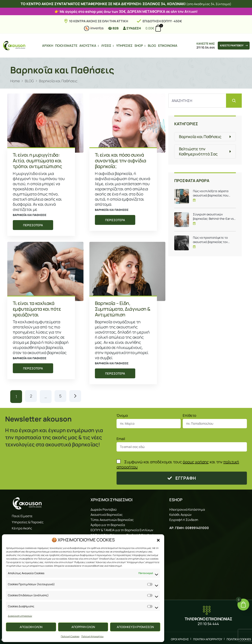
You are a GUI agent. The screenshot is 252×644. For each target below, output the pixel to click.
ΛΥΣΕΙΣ (105, 46)
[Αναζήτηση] (234, 101)
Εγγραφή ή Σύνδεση (184, 519)
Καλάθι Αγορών (180, 513)
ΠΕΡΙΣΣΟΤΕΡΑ (33, 225)
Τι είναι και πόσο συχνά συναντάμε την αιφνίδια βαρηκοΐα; (121, 160)
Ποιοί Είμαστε (22, 515)
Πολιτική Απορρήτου (92, 636)
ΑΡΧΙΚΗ (47, 46)
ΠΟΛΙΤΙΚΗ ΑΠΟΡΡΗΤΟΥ (208, 638)
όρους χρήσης (196, 461)
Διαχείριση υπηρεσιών (20, 616)
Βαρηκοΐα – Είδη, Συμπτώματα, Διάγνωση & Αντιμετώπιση (123, 309)
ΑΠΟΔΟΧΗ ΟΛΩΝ (31, 627)
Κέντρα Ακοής (22, 527)
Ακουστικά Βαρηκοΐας (107, 513)
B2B (113, 28)
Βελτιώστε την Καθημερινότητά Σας (198, 151)
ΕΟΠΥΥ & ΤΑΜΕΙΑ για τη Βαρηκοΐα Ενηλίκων (122, 529)
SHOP (138, 46)
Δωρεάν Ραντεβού (104, 508)
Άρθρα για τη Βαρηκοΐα (108, 524)
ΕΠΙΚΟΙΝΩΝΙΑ (167, 46)
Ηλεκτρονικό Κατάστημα (187, 508)
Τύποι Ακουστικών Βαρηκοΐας (112, 519)
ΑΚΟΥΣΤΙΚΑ (87, 46)
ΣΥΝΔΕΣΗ (132, 28)
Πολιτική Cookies (70, 636)
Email (121, 438)
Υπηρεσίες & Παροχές (28, 521)
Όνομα (122, 414)
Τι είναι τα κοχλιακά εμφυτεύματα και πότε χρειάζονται (37, 309)
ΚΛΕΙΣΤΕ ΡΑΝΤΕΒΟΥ (233, 46)
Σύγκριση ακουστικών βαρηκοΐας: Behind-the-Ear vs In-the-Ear (213, 217)
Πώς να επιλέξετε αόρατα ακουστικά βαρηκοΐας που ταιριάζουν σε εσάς (211, 193)
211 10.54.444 (203, 47)
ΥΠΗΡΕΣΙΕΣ (124, 46)
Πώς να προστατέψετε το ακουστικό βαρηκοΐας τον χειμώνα (210, 240)
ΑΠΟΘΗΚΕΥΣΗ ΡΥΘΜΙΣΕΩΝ (135, 627)
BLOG (151, 46)
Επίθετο (189, 414)
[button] (158, 540)
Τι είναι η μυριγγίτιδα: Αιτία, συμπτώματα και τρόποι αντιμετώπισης (37, 160)
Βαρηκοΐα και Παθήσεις (30, 215)
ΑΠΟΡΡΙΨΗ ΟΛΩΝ (83, 627)
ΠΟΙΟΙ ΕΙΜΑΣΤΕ (65, 46)
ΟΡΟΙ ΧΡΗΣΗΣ (180, 638)
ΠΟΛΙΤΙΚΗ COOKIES (239, 638)
